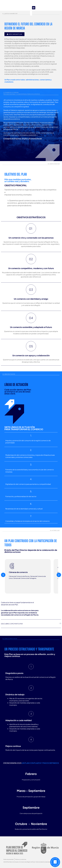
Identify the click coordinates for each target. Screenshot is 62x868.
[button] (31, 5)
